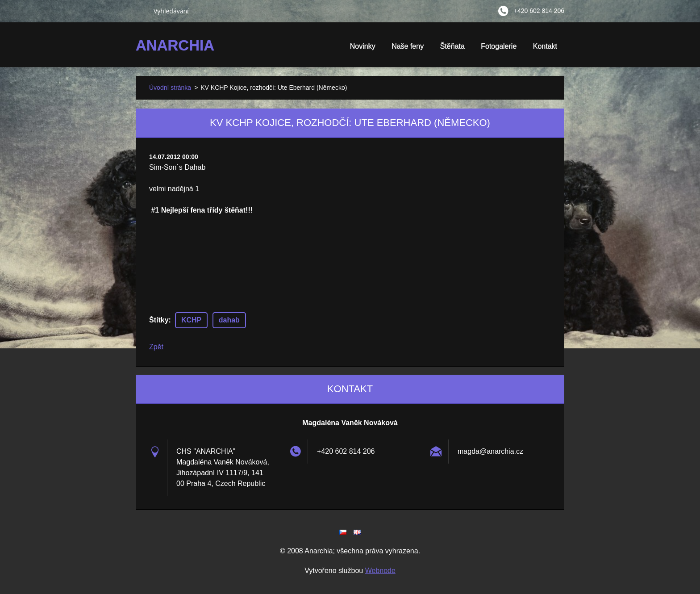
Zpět (156, 347)
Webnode (380, 571)
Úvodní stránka (170, 88)
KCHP (191, 320)
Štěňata (452, 49)
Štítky (159, 320)
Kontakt (545, 46)
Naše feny (408, 46)
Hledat (141, 11)
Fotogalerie (499, 49)
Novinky (363, 46)
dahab (229, 320)
